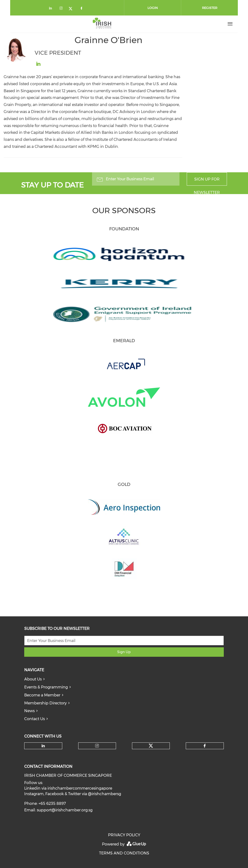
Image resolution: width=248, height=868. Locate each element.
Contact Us (35, 719)
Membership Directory (45, 703)
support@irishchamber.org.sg (65, 810)
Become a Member (42, 695)
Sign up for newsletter (207, 181)
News (29, 711)
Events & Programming (46, 687)
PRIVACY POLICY (124, 835)
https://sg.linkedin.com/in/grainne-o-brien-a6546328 (38, 64)
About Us (33, 679)
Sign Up (124, 652)
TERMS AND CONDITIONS (124, 853)
